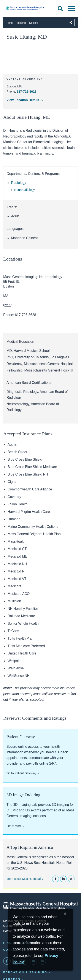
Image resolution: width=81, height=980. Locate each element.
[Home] (27, 8)
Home (10, 23)
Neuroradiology (25, 190)
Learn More (14, 826)
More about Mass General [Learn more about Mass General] (24, 879)
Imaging (21, 23)
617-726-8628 (27, 91)
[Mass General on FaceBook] (7, 961)
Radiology (19, 183)
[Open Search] (60, 9)
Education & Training (25, 972)
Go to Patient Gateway (21, 773)
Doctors (33, 23)
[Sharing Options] (71, 23)
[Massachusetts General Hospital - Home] (40, 906)
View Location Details (23, 100)
